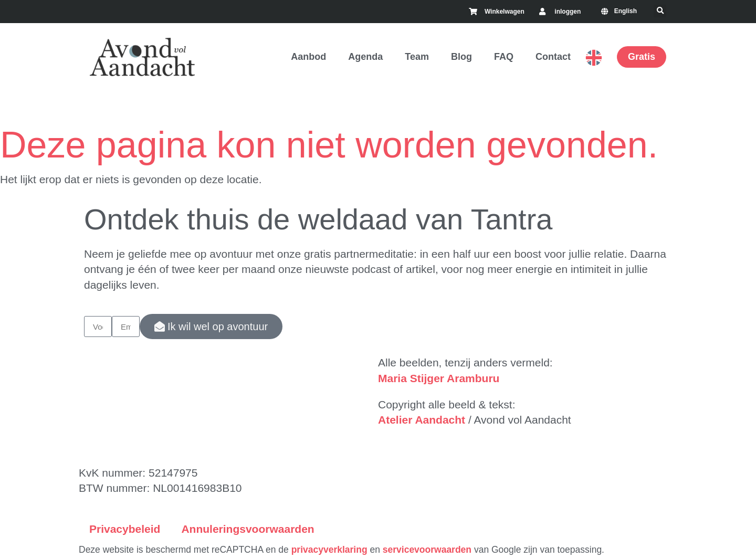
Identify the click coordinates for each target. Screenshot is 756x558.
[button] (660, 11)
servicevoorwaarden (427, 550)
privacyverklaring (329, 550)
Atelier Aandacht (422, 420)
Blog (461, 57)
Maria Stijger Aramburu (439, 378)
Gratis (642, 57)
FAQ (504, 57)
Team (417, 57)
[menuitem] (621, 11)
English (594, 58)
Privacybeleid (125, 529)
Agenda (365, 57)
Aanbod (308, 57)
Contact (553, 57)
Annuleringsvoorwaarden (248, 529)
